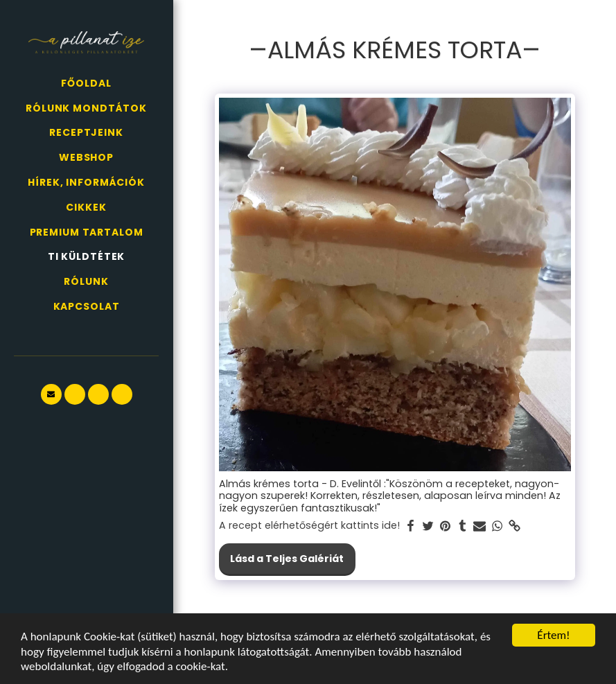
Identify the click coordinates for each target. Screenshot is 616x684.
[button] (51, 394)
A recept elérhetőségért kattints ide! (309, 526)
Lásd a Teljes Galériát (287, 559)
